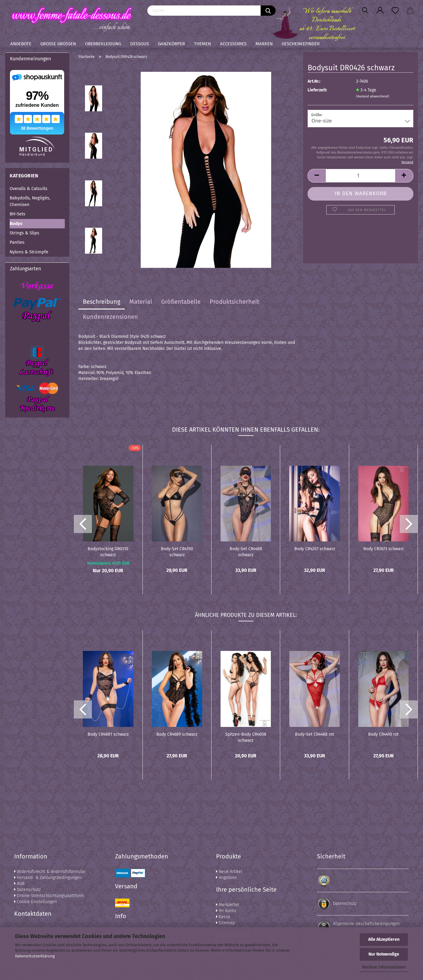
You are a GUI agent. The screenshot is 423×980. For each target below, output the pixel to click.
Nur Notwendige (384, 954)
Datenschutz (27, 890)
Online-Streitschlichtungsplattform (49, 896)
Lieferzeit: (317, 90)
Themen (202, 44)
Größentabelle (181, 302)
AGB (19, 884)
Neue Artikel (229, 872)
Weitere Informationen (384, 967)
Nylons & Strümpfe (29, 252)
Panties (17, 242)
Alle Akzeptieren (384, 939)
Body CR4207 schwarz (315, 549)
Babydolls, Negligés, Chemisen (30, 201)
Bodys (16, 224)
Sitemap (225, 923)
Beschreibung (102, 302)
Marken (264, 44)
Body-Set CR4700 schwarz (177, 551)
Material (141, 302)
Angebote (21, 44)
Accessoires (233, 44)
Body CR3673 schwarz (384, 549)
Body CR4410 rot (383, 734)
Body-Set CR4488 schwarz (246, 551)
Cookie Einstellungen (36, 902)
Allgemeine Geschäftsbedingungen (366, 924)
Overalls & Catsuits (28, 189)
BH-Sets (17, 214)
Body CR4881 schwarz (108, 734)
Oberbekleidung (103, 44)
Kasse (223, 917)
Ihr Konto (226, 911)
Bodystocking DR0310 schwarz (108, 551)
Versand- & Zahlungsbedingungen (48, 878)
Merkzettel (227, 905)
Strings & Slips (24, 233)
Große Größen (58, 44)
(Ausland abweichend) (373, 96)
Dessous (139, 44)
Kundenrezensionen (110, 317)
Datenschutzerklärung (35, 956)
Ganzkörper (171, 44)
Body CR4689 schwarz (177, 734)
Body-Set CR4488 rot (315, 734)
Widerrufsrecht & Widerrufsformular (50, 872)
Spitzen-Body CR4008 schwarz (246, 737)
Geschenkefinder (301, 44)
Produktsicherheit (234, 302)
